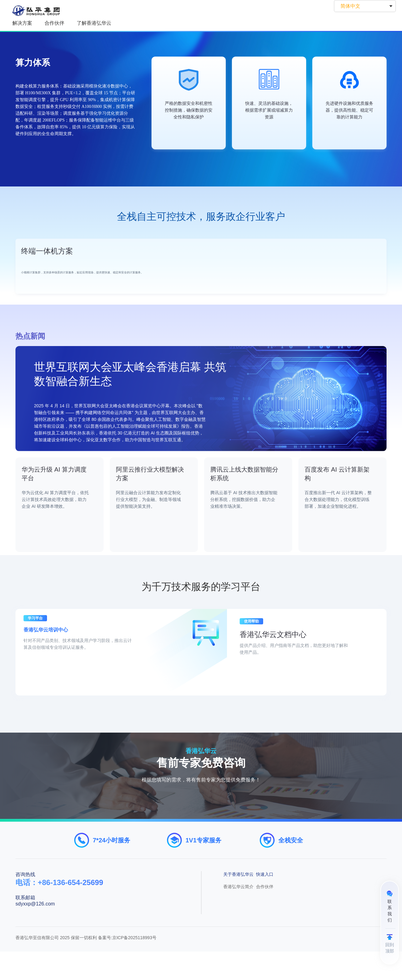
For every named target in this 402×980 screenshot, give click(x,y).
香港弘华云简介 (238, 915)
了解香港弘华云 (94, 23)
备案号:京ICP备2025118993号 (127, 966)
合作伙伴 (54, 23)
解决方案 (22, 23)
